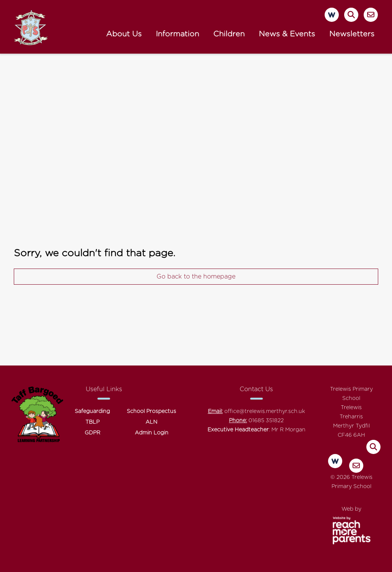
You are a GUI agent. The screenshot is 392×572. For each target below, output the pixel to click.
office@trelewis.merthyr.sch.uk (265, 411)
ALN (151, 422)
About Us (124, 34)
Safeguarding (92, 411)
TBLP (92, 422)
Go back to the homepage (196, 277)
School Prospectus (151, 411)
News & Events (287, 34)
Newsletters (352, 34)
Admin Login (152, 433)
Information (177, 34)
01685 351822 (266, 421)
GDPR (92, 433)
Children (229, 34)
